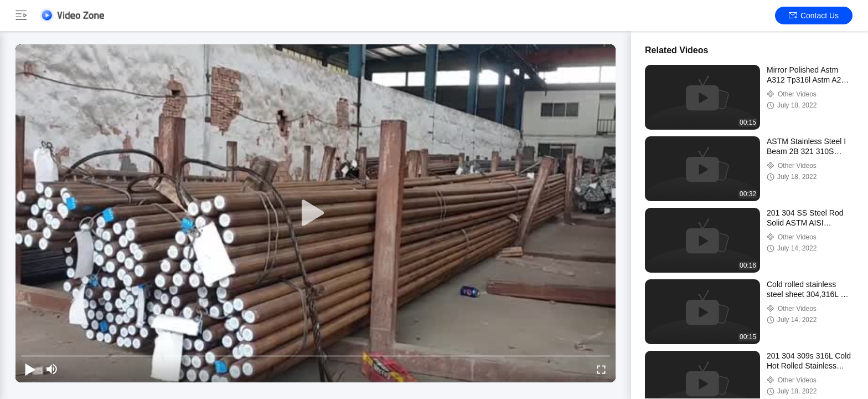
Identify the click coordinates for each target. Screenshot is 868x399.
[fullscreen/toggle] (601, 369)
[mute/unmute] (52, 369)
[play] (316, 213)
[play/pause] (30, 369)
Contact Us (814, 16)
